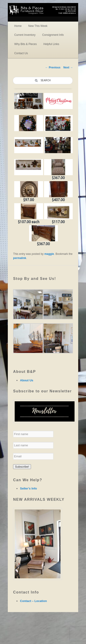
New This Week (38, 26)
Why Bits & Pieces (25, 44)
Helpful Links (51, 44)
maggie (49, 254)
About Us (27, 380)
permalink (20, 258)
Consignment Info (53, 35)
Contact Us (21, 53)
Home (18, 26)
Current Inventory (25, 35)
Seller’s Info (28, 488)
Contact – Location (33, 601)
